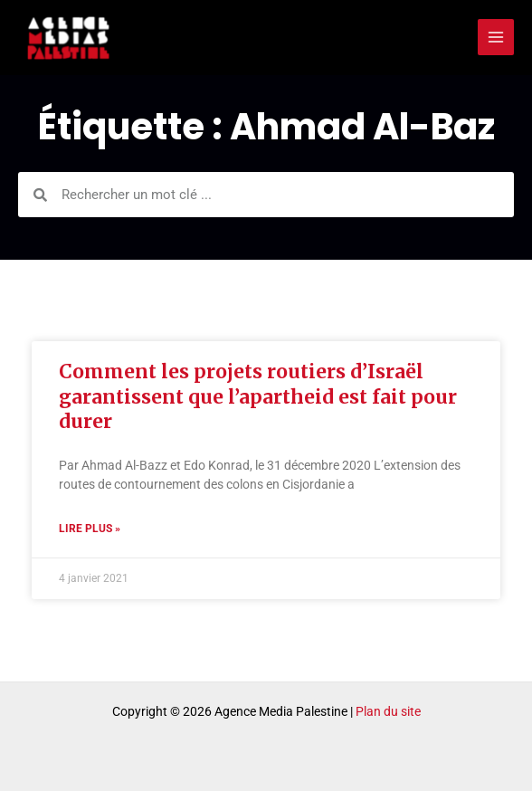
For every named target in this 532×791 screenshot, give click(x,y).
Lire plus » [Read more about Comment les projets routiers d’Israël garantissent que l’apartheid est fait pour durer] (90, 529)
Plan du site (388, 711)
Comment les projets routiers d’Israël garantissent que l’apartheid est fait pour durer (258, 397)
